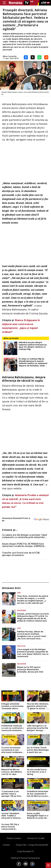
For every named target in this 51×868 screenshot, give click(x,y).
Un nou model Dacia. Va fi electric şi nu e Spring (37, 772)
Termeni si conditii (36, 838)
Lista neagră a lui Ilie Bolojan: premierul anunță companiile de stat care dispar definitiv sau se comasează (33, 653)
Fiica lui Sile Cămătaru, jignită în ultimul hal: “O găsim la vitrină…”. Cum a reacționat (38, 706)
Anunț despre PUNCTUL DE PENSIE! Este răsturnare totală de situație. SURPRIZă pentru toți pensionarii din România (23, 545)
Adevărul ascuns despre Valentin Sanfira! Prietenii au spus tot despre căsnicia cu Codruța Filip (33, 346)
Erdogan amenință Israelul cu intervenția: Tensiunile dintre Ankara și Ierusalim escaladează (13, 706)
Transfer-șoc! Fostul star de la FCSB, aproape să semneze (21, 554)
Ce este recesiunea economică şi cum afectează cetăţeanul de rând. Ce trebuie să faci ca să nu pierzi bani (12, 750)
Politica (21, 646)
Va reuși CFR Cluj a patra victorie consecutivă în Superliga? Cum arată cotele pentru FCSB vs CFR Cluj (12, 827)
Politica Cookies (14, 838)
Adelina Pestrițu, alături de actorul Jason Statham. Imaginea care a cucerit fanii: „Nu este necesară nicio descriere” (32, 635)
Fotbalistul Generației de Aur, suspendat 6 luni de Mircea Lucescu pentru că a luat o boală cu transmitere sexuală (38, 794)
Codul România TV (26, 851)
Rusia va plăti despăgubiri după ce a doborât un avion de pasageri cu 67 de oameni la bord (38, 816)
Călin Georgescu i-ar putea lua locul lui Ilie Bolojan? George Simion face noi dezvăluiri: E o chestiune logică (38, 728)
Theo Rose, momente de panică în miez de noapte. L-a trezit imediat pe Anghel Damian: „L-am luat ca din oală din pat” (33, 600)
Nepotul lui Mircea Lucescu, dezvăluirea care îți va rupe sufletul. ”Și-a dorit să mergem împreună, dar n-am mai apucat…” (13, 772)
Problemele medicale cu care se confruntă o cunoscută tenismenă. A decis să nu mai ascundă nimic (12, 728)
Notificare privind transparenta (26, 858)
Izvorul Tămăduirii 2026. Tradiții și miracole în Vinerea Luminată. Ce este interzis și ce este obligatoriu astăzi (11, 816)
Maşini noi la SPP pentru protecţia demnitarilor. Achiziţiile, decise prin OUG (30, 670)
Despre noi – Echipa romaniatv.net (32, 845)
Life (19, 593)
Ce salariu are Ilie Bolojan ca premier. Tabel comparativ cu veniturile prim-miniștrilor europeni (24, 536)
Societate (22, 610)
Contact (6, 845)
